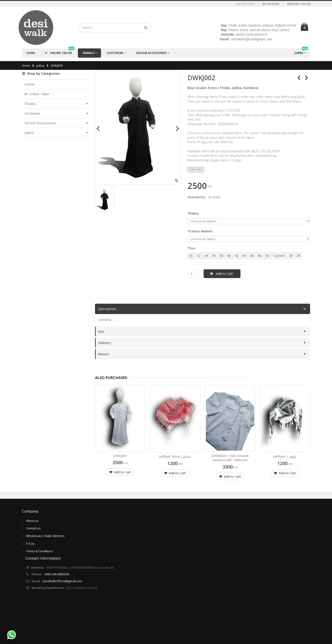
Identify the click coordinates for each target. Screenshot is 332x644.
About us (32, 521)
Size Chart (196, 169)
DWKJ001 (120, 456)
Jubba (301, 52)
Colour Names (200, 231)
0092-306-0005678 (57, 574)
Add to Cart (120, 472)
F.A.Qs (30, 543)
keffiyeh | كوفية (285, 456)
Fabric (193, 213)
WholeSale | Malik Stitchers (45, 536)
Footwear (115, 53)
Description (107, 309)
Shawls (88, 53)
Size (101, 331)
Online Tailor (60, 52)
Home (26, 65)
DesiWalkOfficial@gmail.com (62, 581)
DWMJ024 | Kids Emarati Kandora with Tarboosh (230, 458)
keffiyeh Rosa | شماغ (175, 456)
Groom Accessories (151, 53)
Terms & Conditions (40, 551)
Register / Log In (299, 4)
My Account (271, 4)
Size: (192, 248)
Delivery (105, 343)
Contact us (33, 528)
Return (103, 354)
